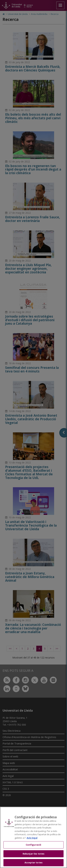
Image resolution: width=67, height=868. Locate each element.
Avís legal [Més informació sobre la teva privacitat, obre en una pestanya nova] (32, 838)
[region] (33, 837)
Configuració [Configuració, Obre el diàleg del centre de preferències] (34, 845)
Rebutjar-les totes (33, 854)
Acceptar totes (33, 862)
